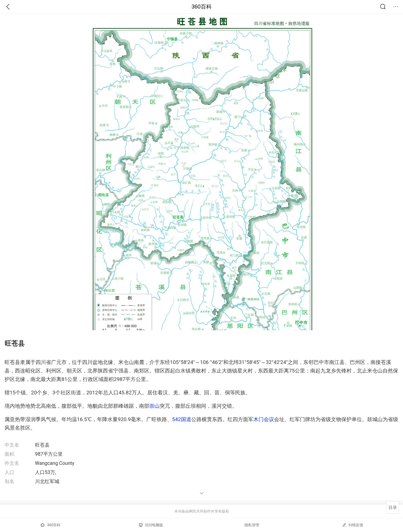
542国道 (182, 419)
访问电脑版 (151, 525)
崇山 (155, 406)
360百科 (201, 7)
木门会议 (264, 419)
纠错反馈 (353, 525)
